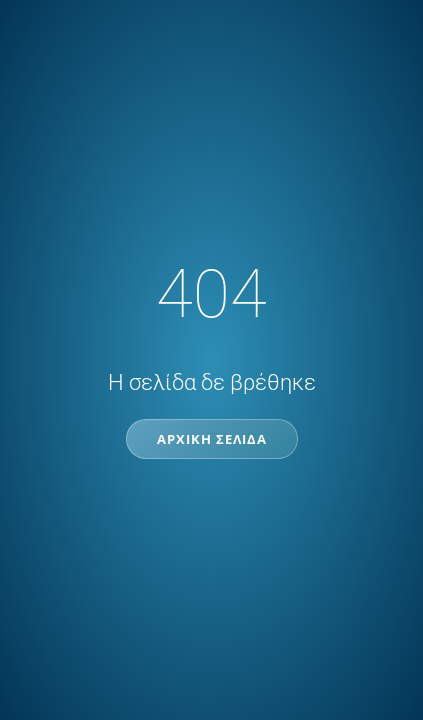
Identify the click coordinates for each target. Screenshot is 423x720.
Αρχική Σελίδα (212, 439)
